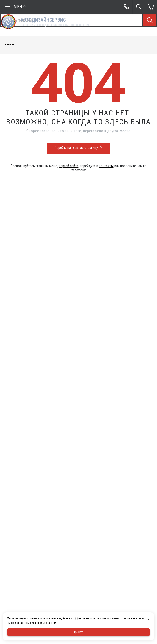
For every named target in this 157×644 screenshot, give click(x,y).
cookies (32, 618)
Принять (79, 632)
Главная (9, 44)
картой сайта (69, 166)
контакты (106, 166)
